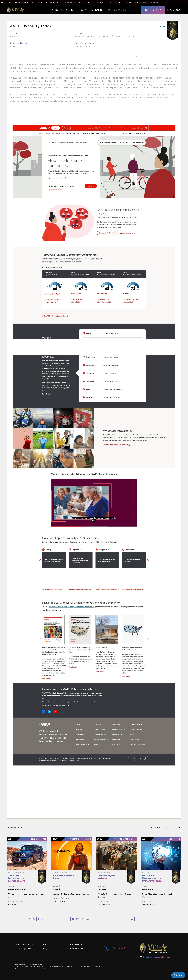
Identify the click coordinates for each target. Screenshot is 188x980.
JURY (84, 10)
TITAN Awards (68, 3)
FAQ (45, 949)
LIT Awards (98, 3)
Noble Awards (114, 3)
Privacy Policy (81, 967)
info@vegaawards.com (156, 957)
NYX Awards (52, 3)
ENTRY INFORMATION (63, 10)
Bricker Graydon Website (107, 877)
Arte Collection (131, 3)
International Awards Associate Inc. (37, 969)
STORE (135, 10)
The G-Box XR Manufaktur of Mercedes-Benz (17, 878)
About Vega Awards (25, 944)
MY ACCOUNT (175, 10)
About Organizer (23, 949)
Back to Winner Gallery (166, 828)
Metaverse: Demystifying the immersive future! (152, 878)
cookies (97, 967)
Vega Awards (37, 3)
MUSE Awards (22, 3)
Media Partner (76, 944)
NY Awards (84, 3)
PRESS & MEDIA (117, 10)
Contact (47, 944)
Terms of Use (71, 967)
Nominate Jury (76, 949)
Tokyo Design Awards (150, 3)
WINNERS (98, 10)
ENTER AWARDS (153, 10)
